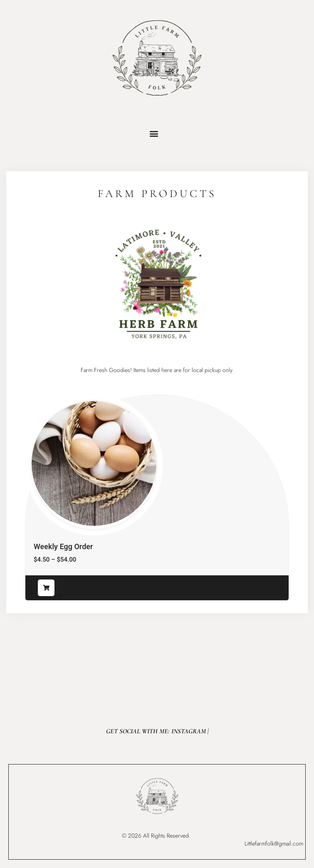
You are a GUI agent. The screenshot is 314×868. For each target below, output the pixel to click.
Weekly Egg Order (63, 546)
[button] (154, 133)
